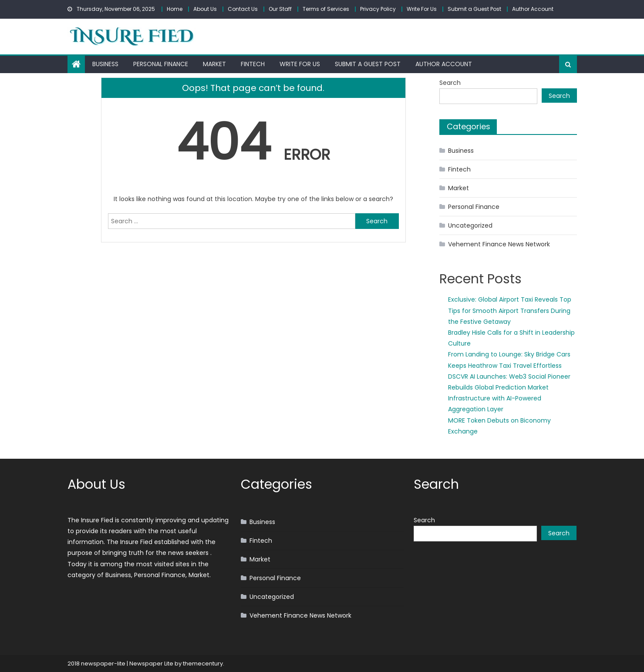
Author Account (533, 9)
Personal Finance (161, 64)
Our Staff (280, 9)
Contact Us (243, 9)
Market (214, 64)
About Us (205, 9)
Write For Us (422, 9)
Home (175, 9)
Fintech (253, 64)
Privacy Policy (378, 9)
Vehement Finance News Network (499, 244)
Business (105, 64)
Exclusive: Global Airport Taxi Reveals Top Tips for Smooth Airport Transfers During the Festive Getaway (510, 310)
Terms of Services (326, 9)
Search (450, 83)
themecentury (203, 664)
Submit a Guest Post (474, 9)
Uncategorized (470, 225)
